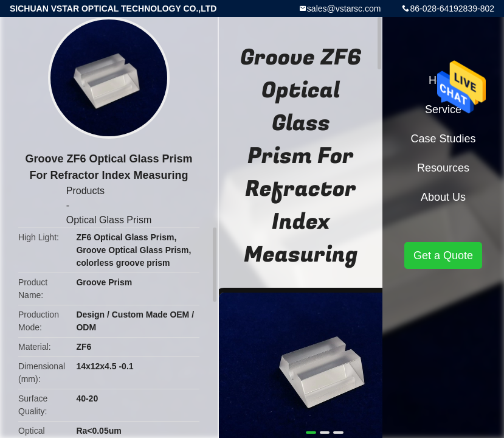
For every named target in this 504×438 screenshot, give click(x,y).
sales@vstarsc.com (344, 9)
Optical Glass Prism (109, 220)
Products (85, 191)
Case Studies (443, 139)
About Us (443, 197)
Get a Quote (443, 255)
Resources (443, 168)
